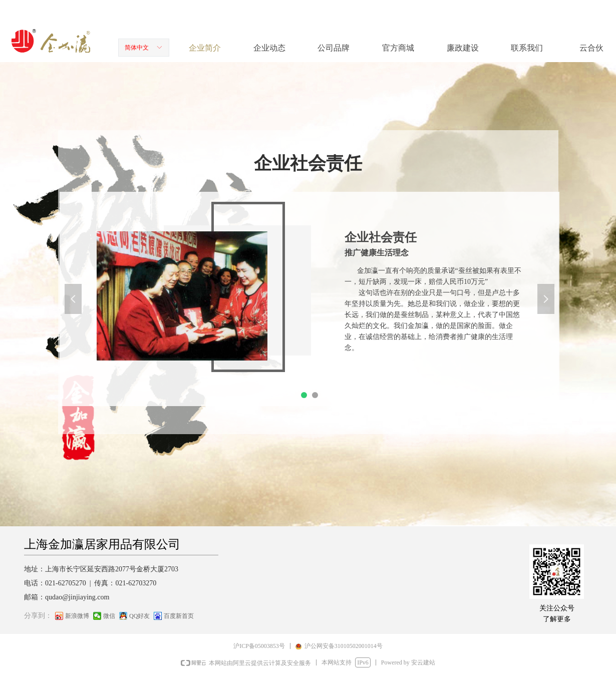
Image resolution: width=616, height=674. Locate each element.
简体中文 (137, 48)
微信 (109, 616)
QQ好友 (139, 616)
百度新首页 (179, 616)
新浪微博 (77, 616)
